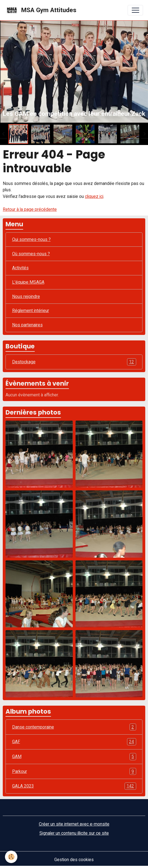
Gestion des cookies (74, 860)
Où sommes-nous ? (31, 254)
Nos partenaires (27, 325)
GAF (74, 742)
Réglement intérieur (31, 311)
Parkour (74, 772)
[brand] (41, 10)
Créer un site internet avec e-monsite (74, 824)
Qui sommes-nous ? (31, 239)
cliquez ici (94, 196)
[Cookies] (11, 857)
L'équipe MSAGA (28, 282)
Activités (20, 268)
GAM (74, 757)
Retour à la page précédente (30, 209)
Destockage (74, 362)
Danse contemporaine (74, 727)
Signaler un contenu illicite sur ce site (74, 833)
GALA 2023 (74, 786)
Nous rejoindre (26, 296)
